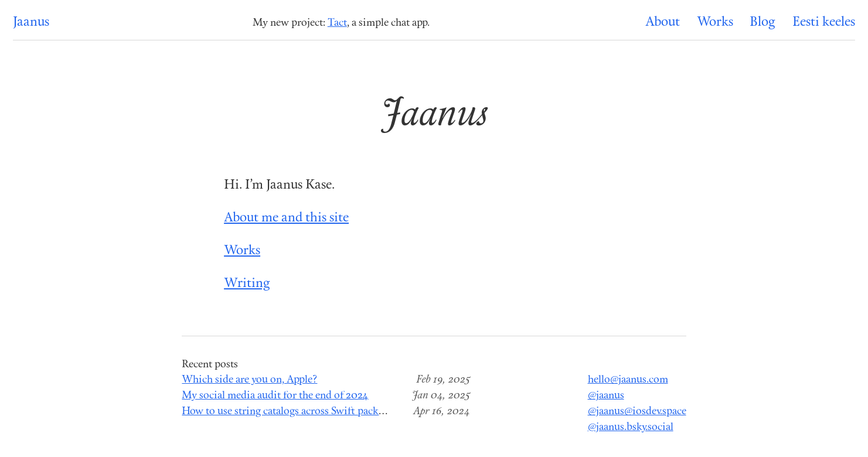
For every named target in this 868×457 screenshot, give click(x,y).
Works (715, 23)
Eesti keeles (824, 23)
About (663, 23)
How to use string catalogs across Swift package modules (308, 412)
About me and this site (286, 218)
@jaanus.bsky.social (631, 427)
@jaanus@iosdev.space (637, 412)
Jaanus (31, 23)
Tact (337, 23)
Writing (247, 284)
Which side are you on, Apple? (249, 380)
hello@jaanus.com (628, 380)
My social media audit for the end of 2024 (275, 396)
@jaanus (606, 396)
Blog (763, 23)
